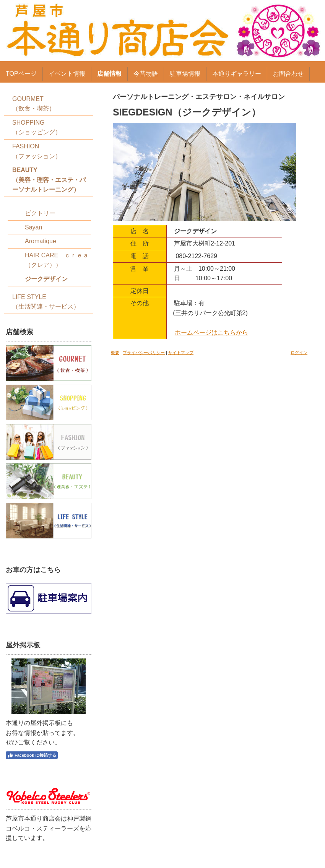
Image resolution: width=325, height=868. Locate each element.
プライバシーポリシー (144, 353)
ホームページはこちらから (211, 332)
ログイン (299, 353)
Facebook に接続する (32, 755)
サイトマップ (181, 353)
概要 (115, 353)
